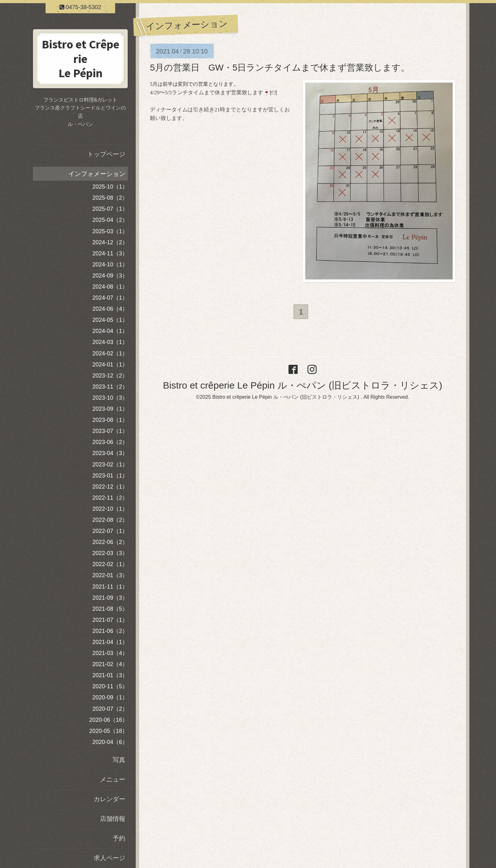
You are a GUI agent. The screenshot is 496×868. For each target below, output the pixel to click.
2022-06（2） (110, 542)
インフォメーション (97, 174)
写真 (119, 760)
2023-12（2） (110, 376)
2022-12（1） (110, 487)
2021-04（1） (110, 642)
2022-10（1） (110, 509)
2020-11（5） (110, 686)
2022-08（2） (110, 520)
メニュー (113, 779)
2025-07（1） (110, 209)
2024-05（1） (110, 320)
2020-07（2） (110, 709)
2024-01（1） (110, 365)
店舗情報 (113, 819)
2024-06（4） (110, 309)
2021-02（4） (110, 664)
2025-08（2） (110, 198)
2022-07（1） (110, 531)
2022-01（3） (110, 575)
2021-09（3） (110, 598)
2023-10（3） (110, 398)
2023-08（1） (110, 420)
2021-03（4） (110, 653)
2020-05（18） (108, 731)
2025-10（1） (110, 187)
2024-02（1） (110, 353)
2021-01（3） (110, 675)
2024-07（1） (110, 298)
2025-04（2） (110, 220)
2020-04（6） (110, 742)
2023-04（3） (110, 453)
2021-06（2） (110, 631)
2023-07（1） (110, 431)
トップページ (106, 154)
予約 (119, 838)
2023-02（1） (110, 465)
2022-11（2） (110, 498)
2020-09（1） (110, 697)
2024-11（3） (110, 253)
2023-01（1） (110, 476)
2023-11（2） (110, 387)
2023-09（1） (110, 409)
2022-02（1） (110, 564)
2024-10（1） (110, 265)
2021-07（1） (110, 620)
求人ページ (109, 858)
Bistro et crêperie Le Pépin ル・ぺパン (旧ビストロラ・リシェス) (303, 386)
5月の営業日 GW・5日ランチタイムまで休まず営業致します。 (280, 68)
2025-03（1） (110, 231)
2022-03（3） (110, 553)
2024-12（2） (110, 242)
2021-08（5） (110, 609)
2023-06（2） (110, 442)
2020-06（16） (108, 720)
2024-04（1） (110, 331)
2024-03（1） (110, 342)
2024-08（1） (110, 287)
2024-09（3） (110, 276)
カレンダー (109, 799)
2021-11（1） (110, 587)
